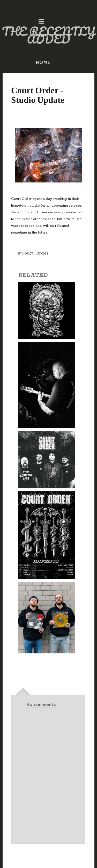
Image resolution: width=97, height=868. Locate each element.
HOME (43, 63)
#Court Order (33, 253)
